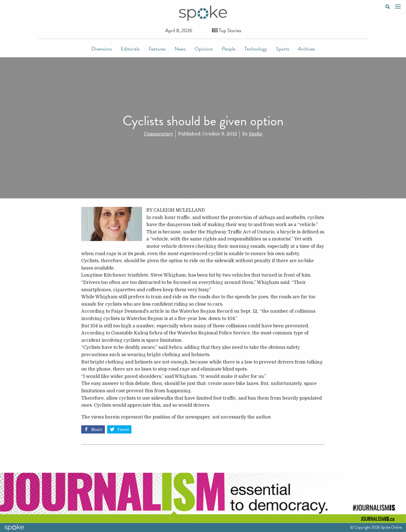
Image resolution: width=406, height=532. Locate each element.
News (180, 49)
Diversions (101, 49)
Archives (306, 49)
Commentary (158, 134)
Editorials (130, 49)
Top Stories (227, 30)
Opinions (204, 49)
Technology (256, 49)
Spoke (256, 134)
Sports (283, 49)
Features (157, 49)
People (229, 49)
